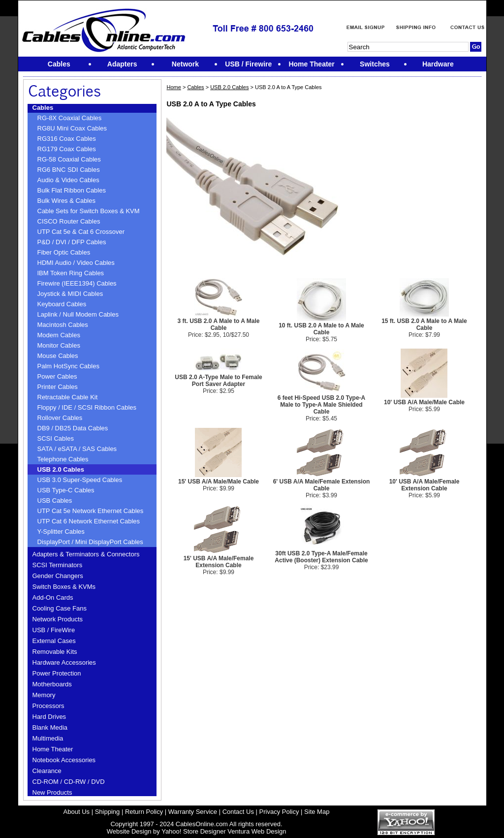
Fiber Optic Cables (64, 252)
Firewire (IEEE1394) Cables (77, 283)
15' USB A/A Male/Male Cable (219, 482)
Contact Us (238, 812)
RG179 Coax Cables (67, 149)
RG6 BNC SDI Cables (69, 170)
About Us (77, 812)
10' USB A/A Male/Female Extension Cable (425, 485)
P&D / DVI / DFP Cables (72, 242)
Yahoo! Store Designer (194, 831)
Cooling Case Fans (60, 608)
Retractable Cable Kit (68, 397)
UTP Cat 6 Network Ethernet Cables (89, 521)
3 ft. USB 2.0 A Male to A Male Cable (219, 324)
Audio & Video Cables (68, 180)
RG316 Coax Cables (67, 139)
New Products (52, 792)
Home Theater (53, 749)
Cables (43, 108)
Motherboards (52, 684)
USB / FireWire (54, 630)
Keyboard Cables (62, 304)
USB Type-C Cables (66, 490)
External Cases (54, 641)
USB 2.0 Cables (61, 469)
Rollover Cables (60, 418)
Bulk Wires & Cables (66, 201)
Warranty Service (193, 812)
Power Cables (57, 376)
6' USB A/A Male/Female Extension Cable (322, 485)
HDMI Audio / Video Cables (76, 263)
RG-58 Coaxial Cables (69, 159)
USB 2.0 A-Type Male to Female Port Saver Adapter (218, 381)
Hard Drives (49, 717)
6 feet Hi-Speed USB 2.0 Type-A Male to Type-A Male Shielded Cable (322, 405)
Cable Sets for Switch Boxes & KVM (89, 211)
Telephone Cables (63, 459)
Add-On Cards (53, 597)
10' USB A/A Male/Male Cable (424, 402)
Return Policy (144, 812)
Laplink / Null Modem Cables (78, 314)
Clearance (47, 771)
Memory (44, 695)
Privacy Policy (279, 812)
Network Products (58, 619)
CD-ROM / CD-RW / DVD (69, 782)
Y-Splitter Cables (61, 532)
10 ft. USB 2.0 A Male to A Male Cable (321, 329)
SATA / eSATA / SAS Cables (77, 449)
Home (173, 87)
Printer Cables (58, 387)
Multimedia (48, 738)
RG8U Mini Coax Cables (72, 128)
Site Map (317, 812)
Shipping (108, 812)
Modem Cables (59, 335)
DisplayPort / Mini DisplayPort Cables (90, 542)
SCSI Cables (56, 438)
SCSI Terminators (58, 565)
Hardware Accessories (64, 662)
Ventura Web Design (257, 831)
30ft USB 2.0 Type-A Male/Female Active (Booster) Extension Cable (321, 557)
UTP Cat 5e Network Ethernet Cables (91, 511)
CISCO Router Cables (69, 221)
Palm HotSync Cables (68, 366)
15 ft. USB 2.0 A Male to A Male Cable (424, 324)
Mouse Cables (58, 356)
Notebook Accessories (64, 760)
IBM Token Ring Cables (71, 273)
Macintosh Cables (63, 325)
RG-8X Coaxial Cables (70, 118)
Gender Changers (58, 576)
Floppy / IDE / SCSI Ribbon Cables (87, 407)
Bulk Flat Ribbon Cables (72, 190)
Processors (48, 706)
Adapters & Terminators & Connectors (86, 554)
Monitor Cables (59, 345)
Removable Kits (55, 652)
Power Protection (57, 673)
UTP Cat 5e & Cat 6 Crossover (81, 232)
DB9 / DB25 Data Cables (73, 428)
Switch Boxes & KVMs (64, 587)
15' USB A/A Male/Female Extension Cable (219, 562)
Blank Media (50, 727)
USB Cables (55, 500)
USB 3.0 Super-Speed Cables (80, 480)
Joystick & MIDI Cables (70, 294)
